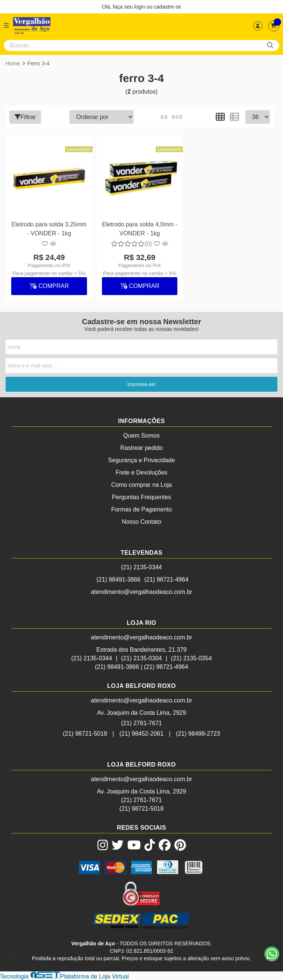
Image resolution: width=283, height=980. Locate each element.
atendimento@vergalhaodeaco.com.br (141, 592)
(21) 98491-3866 (118, 580)
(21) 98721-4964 (167, 580)
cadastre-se (167, 7)
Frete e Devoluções (142, 472)
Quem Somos (141, 436)
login (140, 7)
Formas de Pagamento (142, 509)
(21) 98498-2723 (198, 734)
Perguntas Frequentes (141, 497)
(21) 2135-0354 (191, 658)
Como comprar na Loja (142, 485)
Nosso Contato (141, 522)
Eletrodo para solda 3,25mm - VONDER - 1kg (49, 229)
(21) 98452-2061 (141, 734)
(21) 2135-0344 (141, 567)
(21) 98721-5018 (85, 734)
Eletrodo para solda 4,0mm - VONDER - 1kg (140, 229)
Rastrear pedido (141, 448)
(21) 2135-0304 (141, 658)
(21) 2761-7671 (141, 723)
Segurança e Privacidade (142, 460)
